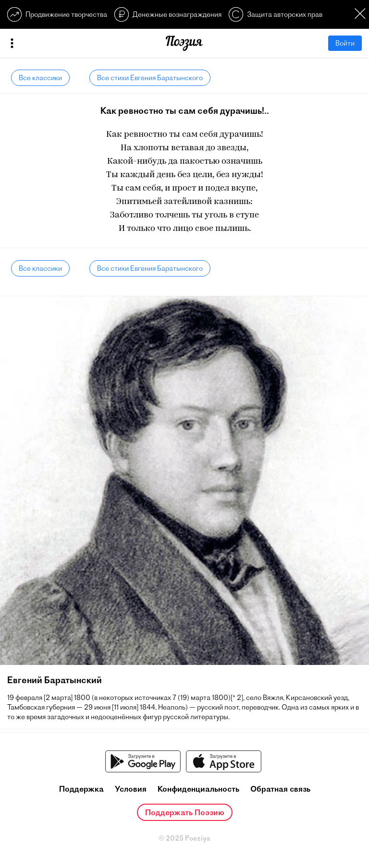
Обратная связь (280, 789)
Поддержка (81, 789)
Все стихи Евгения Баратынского (150, 78)
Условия (131, 789)
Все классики (40, 78)
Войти (345, 43)
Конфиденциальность (198, 789)
